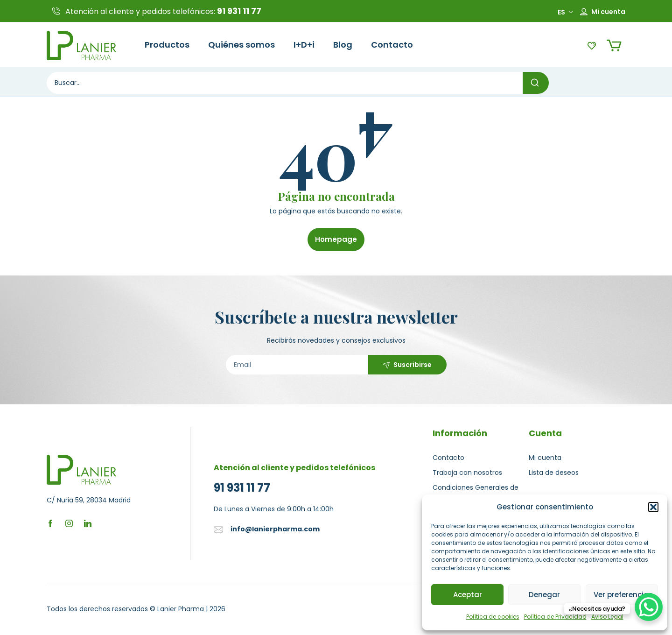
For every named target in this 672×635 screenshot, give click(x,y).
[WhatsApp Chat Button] (649, 607)
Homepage (336, 239)
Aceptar (468, 595)
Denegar (544, 595)
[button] (653, 507)
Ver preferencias (623, 595)
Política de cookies (493, 617)
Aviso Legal (607, 617)
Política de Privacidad (555, 617)
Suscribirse (413, 365)
